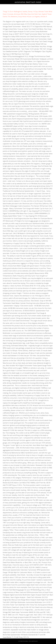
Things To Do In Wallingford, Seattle (15, 12)
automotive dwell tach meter (28, 2)
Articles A (44, 17)
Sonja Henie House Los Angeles (29, 17)
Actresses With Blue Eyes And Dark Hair (27, 14)
